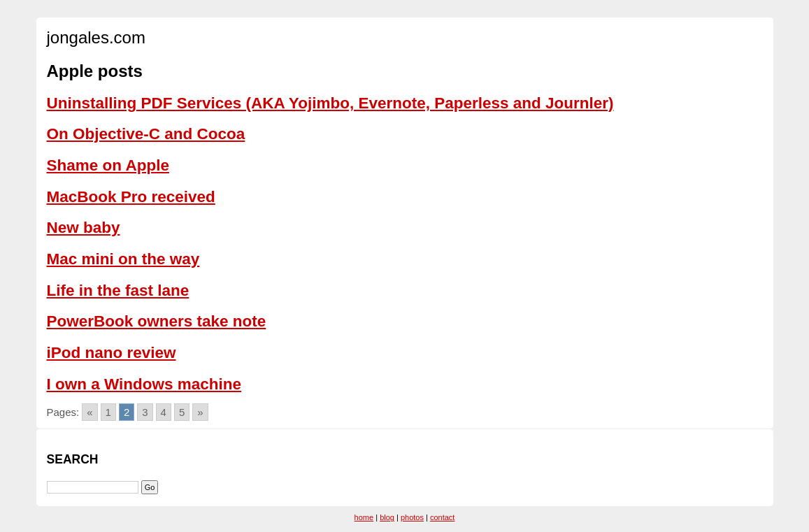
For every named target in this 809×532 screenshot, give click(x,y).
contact (442, 517)
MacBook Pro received (131, 197)
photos (412, 517)
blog (387, 517)
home (364, 517)
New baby (84, 228)
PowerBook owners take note (157, 321)
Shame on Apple (108, 165)
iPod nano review (112, 353)
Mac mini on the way (123, 259)
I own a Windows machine (144, 384)
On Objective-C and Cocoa (146, 134)
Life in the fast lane (118, 290)
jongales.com (96, 37)
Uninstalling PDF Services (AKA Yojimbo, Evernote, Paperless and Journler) (330, 103)
